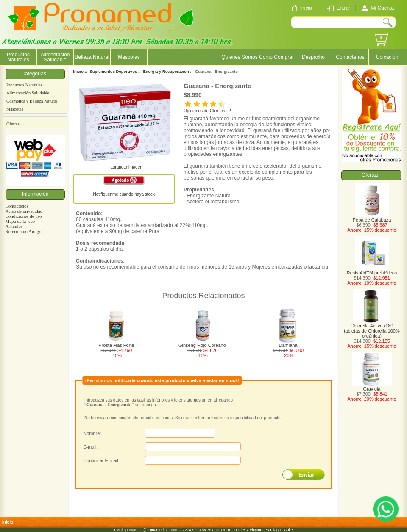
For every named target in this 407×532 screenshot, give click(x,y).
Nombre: (92, 433)
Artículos (14, 226)
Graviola (372, 387)
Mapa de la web (20, 221)
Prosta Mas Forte (116, 345)
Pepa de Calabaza (372, 218)
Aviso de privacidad (24, 211)
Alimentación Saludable (55, 57)
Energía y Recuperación (166, 71)
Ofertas (13, 124)
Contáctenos (350, 57)
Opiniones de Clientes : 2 (207, 111)
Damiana (288, 345)
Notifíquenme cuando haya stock (124, 194)
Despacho (313, 57)
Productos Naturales (18, 57)
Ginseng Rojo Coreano (202, 345)
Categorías (35, 74)
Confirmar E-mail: (101, 460)
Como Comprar (276, 57)
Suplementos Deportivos (113, 71)
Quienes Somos (239, 57)
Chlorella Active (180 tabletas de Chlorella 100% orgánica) (372, 329)
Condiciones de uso (23, 216)
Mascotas (129, 57)
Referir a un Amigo (23, 231)
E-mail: (90, 447)
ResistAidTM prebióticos (372, 271)
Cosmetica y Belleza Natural (32, 101)
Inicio (78, 71)
